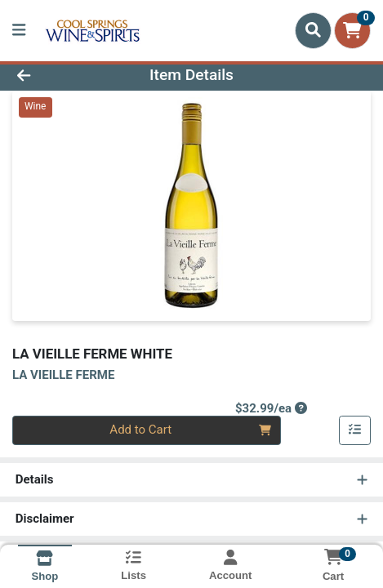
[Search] (313, 30)
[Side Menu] (19, 31)
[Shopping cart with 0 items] (352, 31)
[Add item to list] (355, 430)
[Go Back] (57, 76)
